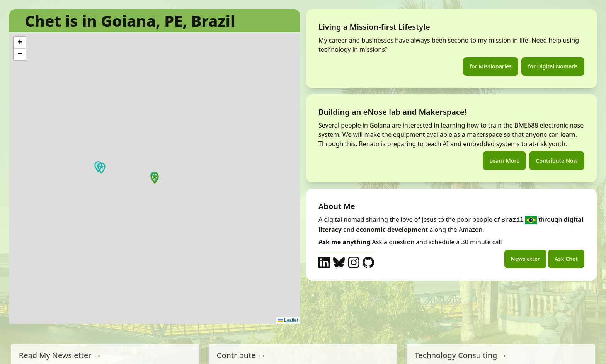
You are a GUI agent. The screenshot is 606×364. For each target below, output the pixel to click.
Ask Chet (566, 259)
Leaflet (288, 320)
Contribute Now (557, 161)
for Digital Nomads (553, 66)
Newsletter (525, 259)
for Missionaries (491, 66)
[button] (101, 168)
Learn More (504, 161)
